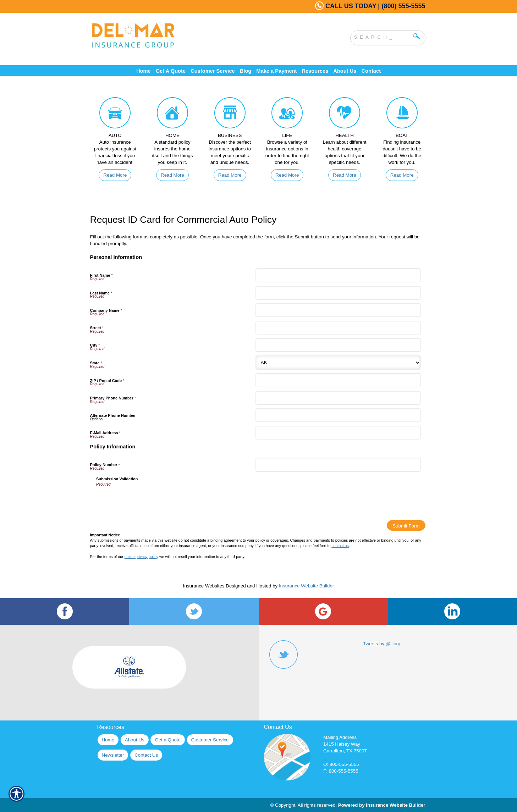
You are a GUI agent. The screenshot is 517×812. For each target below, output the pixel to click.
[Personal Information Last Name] (338, 293)
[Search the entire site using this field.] (383, 36)
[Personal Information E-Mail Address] (338, 433)
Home (108, 740)
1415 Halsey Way (342, 744)
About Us (135, 740)
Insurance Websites (204, 586)
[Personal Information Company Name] (338, 310)
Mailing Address (340, 737)
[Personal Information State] (338, 363)
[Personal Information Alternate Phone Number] (338, 415)
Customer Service (210, 740)
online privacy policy (141, 557)
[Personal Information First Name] (338, 275)
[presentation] (150, 501)
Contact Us (146, 755)
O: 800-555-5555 (341, 764)
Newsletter (113, 755)
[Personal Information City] (338, 345)
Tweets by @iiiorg (382, 644)
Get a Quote (168, 740)
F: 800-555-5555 (341, 771)
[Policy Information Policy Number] (338, 465)
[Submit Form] (406, 525)
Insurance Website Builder (306, 586)
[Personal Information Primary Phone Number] (338, 398)
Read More (115, 175)
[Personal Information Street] (338, 328)
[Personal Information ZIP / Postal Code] (338, 380)
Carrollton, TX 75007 (345, 751)
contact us (340, 546)
